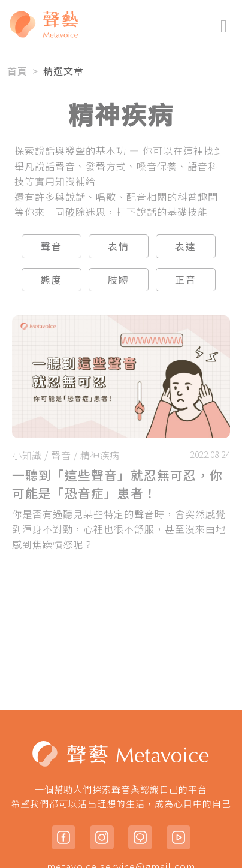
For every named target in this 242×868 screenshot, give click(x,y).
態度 (52, 279)
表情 (119, 246)
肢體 (119, 279)
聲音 (52, 246)
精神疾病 (100, 455)
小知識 (27, 455)
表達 (186, 246)
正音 (186, 279)
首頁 (17, 71)
